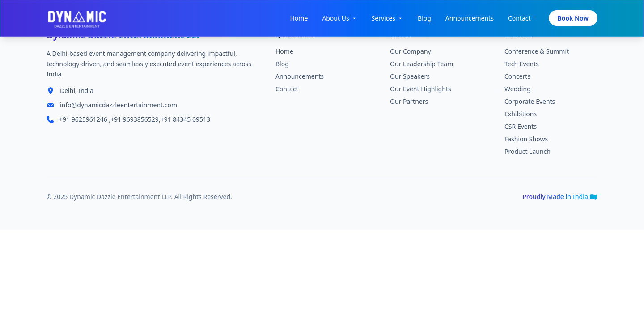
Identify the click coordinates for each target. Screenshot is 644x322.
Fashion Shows (526, 140)
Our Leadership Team (422, 65)
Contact (519, 18)
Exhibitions (521, 115)
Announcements (470, 18)
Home (299, 18)
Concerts (517, 78)
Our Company (411, 53)
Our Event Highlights (421, 90)
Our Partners (409, 103)
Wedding (518, 90)
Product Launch (527, 153)
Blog (424, 18)
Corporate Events (530, 103)
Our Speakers (410, 78)
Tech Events (522, 65)
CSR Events (521, 128)
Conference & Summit (537, 53)
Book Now (573, 18)
